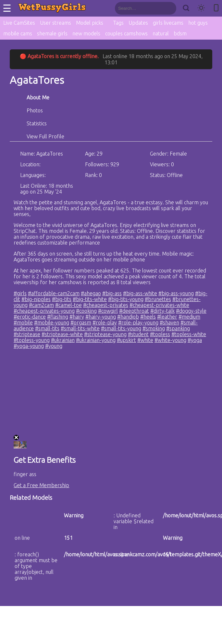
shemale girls (52, 33)
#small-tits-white (80, 328)
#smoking (154, 328)
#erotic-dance (30, 317)
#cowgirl (108, 311)
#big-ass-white (140, 293)
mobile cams (18, 33)
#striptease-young (105, 334)
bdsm (180, 33)
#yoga (195, 340)
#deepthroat (134, 311)
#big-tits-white (90, 299)
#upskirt (126, 340)
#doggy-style (191, 311)
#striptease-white (62, 334)
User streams (55, 23)
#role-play (105, 322)
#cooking (86, 311)
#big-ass (112, 293)
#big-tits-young (126, 299)
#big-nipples (36, 299)
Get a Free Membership (41, 485)
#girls (20, 293)
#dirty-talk (162, 311)
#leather (167, 317)
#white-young (170, 340)
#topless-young (32, 340)
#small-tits (47, 328)
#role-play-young (138, 322)
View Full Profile (45, 136)
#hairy (77, 317)
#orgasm (81, 322)
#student (138, 334)
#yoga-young (29, 346)
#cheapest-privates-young (44, 311)
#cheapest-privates (106, 305)
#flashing (58, 317)
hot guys (198, 23)
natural (161, 33)
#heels (148, 317)
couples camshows (126, 33)
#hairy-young (101, 317)
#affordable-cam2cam (54, 293)
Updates (138, 23)
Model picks (90, 23)
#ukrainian (63, 340)
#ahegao (91, 293)
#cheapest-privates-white (159, 305)
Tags (118, 23)
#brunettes (158, 299)
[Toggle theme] (201, 8)
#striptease (27, 334)
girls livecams (168, 23)
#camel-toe (68, 305)
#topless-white (189, 334)
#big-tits (62, 299)
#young (54, 346)
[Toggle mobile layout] (216, 8)
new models (86, 33)
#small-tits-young (121, 328)
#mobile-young (52, 322)
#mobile (23, 322)
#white (145, 340)
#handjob (128, 317)
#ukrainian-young (96, 340)
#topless (160, 334)
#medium (189, 317)
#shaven (169, 322)
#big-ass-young (176, 293)
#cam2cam (41, 305)
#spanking (178, 328)
